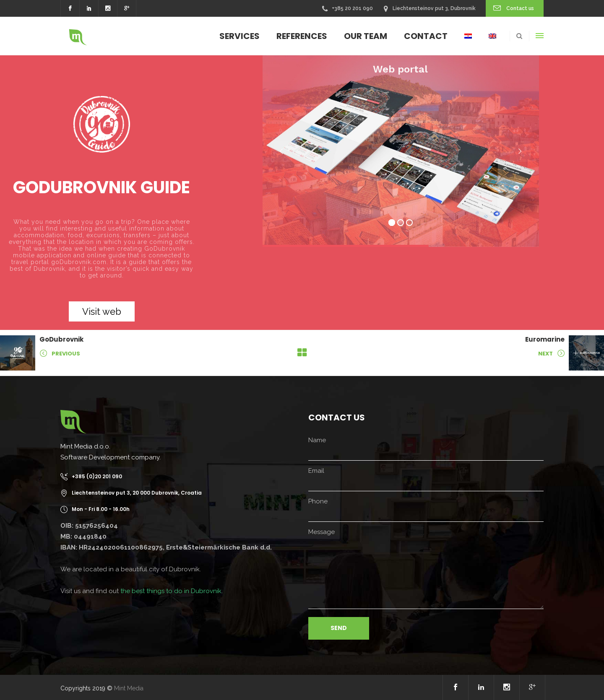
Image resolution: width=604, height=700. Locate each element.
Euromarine (545, 339)
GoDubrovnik (61, 339)
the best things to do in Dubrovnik (171, 591)
